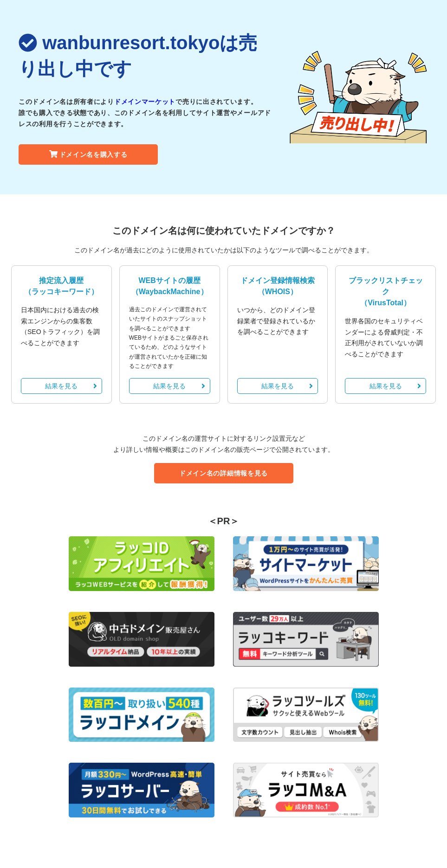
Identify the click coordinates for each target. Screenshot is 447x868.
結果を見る (71, 386)
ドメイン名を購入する (88, 154)
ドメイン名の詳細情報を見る (223, 473)
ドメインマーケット (145, 102)
